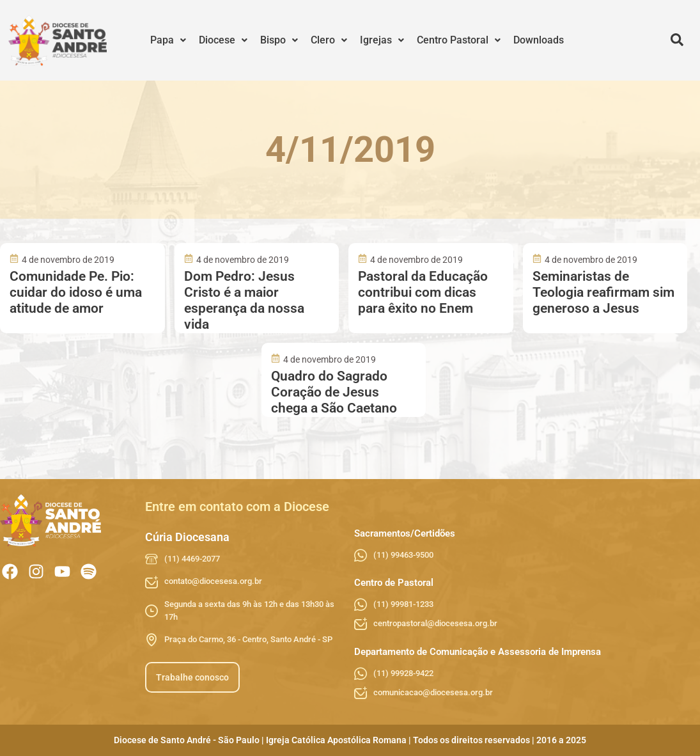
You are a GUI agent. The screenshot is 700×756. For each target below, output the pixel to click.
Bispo (279, 40)
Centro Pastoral (459, 40)
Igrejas (382, 40)
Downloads (539, 40)
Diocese (223, 40)
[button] (168, 40)
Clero (329, 40)
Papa (168, 40)
